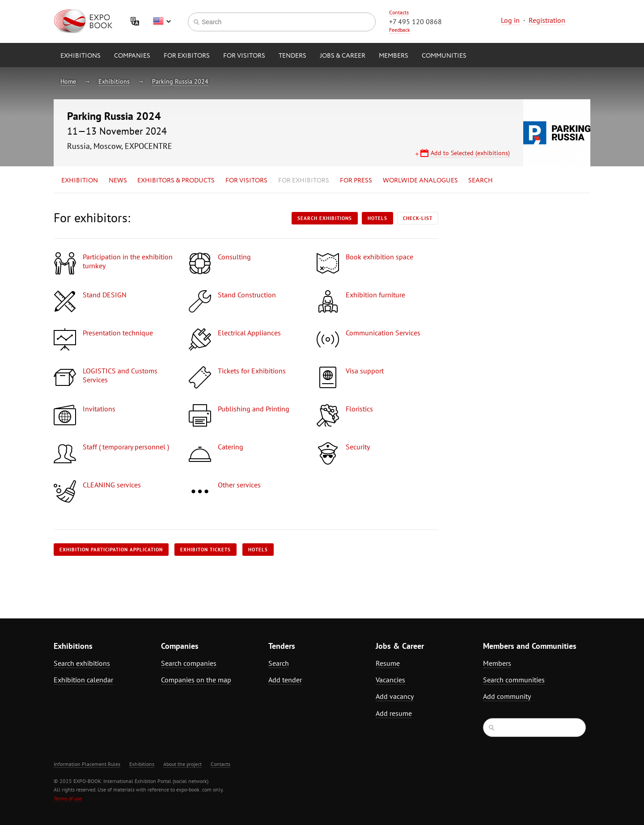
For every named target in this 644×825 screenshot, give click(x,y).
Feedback (400, 30)
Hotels (377, 218)
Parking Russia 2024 (180, 81)
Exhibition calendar (83, 680)
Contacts (399, 12)
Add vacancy (395, 696)
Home (68, 81)
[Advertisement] (512, 289)
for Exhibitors (304, 181)
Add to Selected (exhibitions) (470, 153)
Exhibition (80, 181)
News (118, 181)
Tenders (292, 56)
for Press (356, 181)
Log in (510, 20)
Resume (388, 663)
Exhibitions (80, 56)
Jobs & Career (343, 56)
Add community (507, 696)
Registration (547, 20)
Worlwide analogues (420, 181)
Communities (444, 56)
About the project (182, 764)
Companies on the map (196, 680)
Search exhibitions (325, 218)
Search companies (189, 663)
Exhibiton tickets (205, 550)
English (162, 21)
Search (481, 181)
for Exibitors (187, 56)
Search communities (514, 680)
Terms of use (68, 798)
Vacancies (390, 680)
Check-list (418, 218)
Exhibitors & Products (176, 181)
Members (394, 56)
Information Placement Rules (87, 764)
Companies (132, 56)
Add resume (394, 713)
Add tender (285, 680)
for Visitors (244, 56)
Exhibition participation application (111, 550)
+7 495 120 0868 (415, 21)
